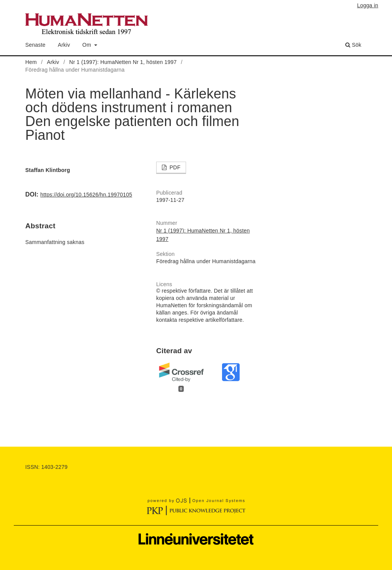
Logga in (368, 5)
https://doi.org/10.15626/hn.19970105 (86, 195)
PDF (174, 167)
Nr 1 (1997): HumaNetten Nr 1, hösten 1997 (123, 62)
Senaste (35, 45)
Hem (31, 62)
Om (87, 45)
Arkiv (64, 45)
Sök (353, 45)
